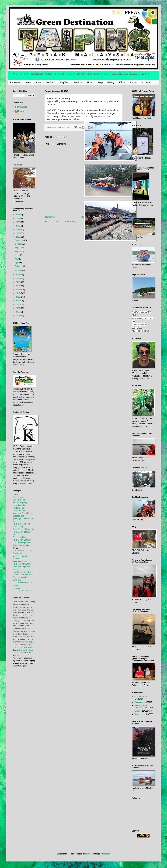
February (19, 266)
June (17, 255)
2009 (18, 308)
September (20, 248)
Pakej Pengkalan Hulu (22, 561)
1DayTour (64, 82)
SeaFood (78, 82)
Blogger (106, 854)
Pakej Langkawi (19, 537)
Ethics (122, 82)
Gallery (111, 82)
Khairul (21, 111)
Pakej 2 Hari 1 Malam (22, 540)
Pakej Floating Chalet (22, 543)
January (19, 270)
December (20, 240)
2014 (18, 290)
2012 (18, 297)
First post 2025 (141, 697)
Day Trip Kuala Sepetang (141, 707)
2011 (18, 301)
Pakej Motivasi (19, 545)
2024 (18, 218)
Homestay (17, 588)
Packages (15, 82)
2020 (18, 233)
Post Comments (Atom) (66, 222)
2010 (18, 304)
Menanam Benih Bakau (23, 513)
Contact (146, 82)
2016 (18, 282)
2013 (18, 293)
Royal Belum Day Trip (22, 572)
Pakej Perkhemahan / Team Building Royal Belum (22, 567)
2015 (18, 286)
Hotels (90, 82)
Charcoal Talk (18, 516)
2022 (18, 226)
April (17, 263)
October (19, 244)
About (38, 82)
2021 (18, 230)
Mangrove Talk (19, 511)
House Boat (18, 575)
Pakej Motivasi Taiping (22, 551)
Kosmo (137, 711)
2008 (18, 312)
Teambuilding (18, 553)
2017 (18, 278)
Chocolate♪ (23, 107)
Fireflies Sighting (20, 503)
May (17, 259)
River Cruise (18, 497)
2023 (18, 222)
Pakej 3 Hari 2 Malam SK (23, 529)
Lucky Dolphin (19, 505)
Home (28, 82)
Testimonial (139, 714)
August (18, 251)
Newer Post (50, 217)
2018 (18, 275)
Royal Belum (29, 575)
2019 (18, 237)
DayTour (50, 82)
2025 (18, 215)
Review (134, 82)
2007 (18, 316)
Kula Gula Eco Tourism (22, 591)
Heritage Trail (18, 508)
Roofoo (88, 854)
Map (100, 82)
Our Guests (18, 495)
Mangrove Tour (19, 500)
